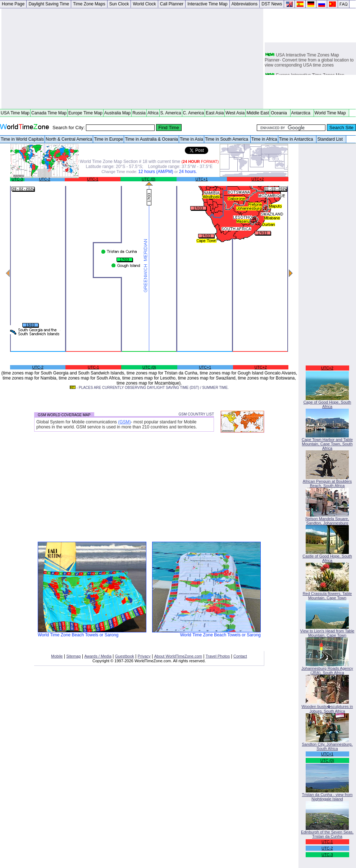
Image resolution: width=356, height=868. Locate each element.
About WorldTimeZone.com (178, 656)
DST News (272, 4)
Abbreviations (245, 4)
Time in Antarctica (297, 139)
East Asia (215, 113)
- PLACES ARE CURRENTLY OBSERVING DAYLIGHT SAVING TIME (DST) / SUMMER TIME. (149, 388)
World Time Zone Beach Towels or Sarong (92, 633)
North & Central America (69, 139)
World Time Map (332, 113)
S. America (171, 113)
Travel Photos (218, 656)
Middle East (258, 113)
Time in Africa (264, 139)
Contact (240, 656)
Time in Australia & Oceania (151, 139)
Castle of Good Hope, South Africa (327, 556)
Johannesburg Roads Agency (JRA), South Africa (327, 669)
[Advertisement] (133, 59)
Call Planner (172, 4)
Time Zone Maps (89, 4)
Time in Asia (191, 139)
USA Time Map (15, 113)
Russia (139, 113)
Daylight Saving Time (49, 4)
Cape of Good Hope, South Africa (327, 403)
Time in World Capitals (22, 139)
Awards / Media (98, 656)
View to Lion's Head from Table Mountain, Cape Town (327, 631)
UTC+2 (257, 179)
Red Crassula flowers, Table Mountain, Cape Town (327, 594)
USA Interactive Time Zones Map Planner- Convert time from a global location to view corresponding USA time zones (309, 62)
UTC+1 (202, 179)
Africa (153, 113)
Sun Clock (119, 4)
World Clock (144, 4)
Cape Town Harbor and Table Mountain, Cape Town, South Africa (327, 442)
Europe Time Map (85, 113)
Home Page (13, 4)
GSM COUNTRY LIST (196, 414)
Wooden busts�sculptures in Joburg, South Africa (327, 707)
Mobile (57, 656)
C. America (194, 113)
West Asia (235, 113)
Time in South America (227, 139)
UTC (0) (149, 179)
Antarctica (302, 113)
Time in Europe (108, 139)
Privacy (144, 656)
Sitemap (73, 656)
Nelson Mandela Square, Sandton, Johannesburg (327, 519)
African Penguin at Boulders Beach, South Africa (327, 482)
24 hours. (188, 172)
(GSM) (124, 422)
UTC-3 (17, 179)
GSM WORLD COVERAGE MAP (64, 415)
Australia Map (117, 113)
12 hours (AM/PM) (156, 172)
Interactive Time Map (207, 4)
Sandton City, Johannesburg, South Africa (327, 745)
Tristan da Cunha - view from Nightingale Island (327, 795)
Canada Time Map (49, 113)
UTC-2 (44, 179)
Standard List (331, 139)
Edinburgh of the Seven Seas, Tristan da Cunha (327, 832)
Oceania (280, 113)
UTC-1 (93, 179)
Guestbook (125, 656)
